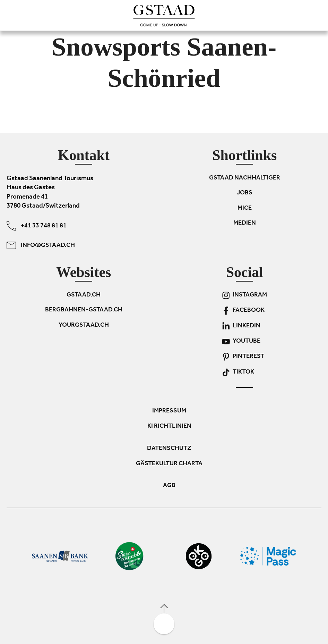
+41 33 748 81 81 (37, 226)
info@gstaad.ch (41, 245)
